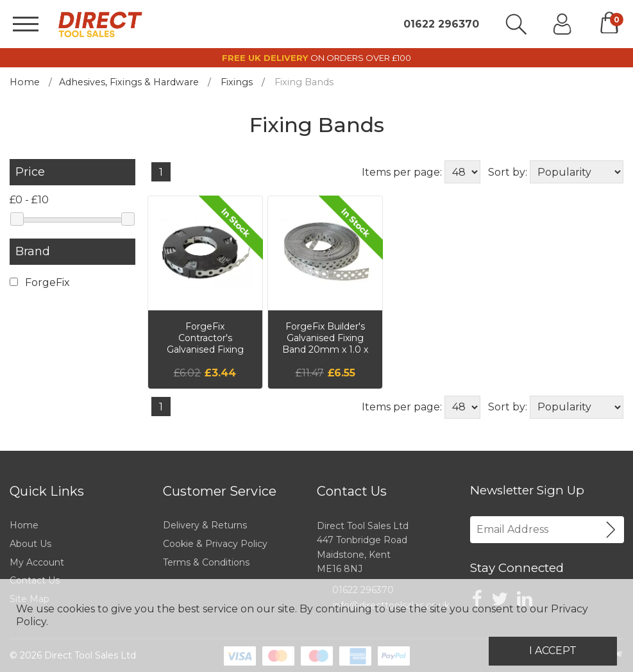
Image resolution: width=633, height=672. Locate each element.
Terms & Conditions (206, 562)
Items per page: (402, 172)
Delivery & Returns (205, 525)
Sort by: (508, 172)
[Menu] (26, 24)
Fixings (237, 82)
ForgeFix (40, 282)
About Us (30, 544)
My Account (37, 562)
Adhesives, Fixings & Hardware (129, 82)
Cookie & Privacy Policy (215, 544)
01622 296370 (441, 24)
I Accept (553, 651)
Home (25, 82)
